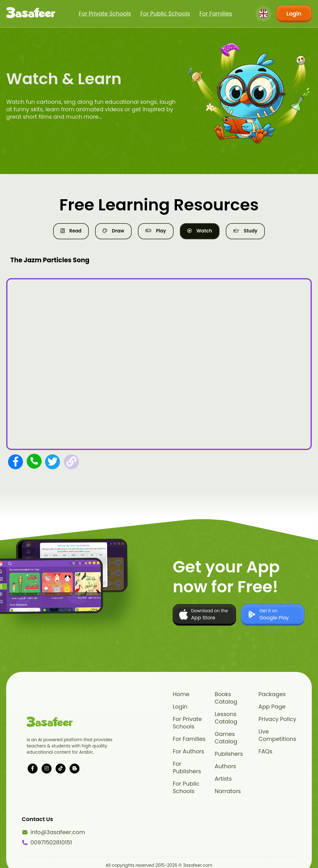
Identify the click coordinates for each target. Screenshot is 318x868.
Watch (200, 231)
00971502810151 (46, 843)
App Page (272, 707)
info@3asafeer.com (46, 832)
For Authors (188, 751)
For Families (216, 14)
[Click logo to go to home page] (31, 14)
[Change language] (263, 14)
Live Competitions (277, 735)
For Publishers (187, 768)
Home (181, 694)
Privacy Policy (277, 719)
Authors (225, 766)
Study (245, 231)
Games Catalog (226, 738)
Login (294, 14)
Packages (272, 694)
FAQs (265, 751)
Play (156, 231)
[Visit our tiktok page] (61, 769)
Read (71, 231)
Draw (113, 231)
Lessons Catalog (226, 718)
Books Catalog (226, 698)
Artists (223, 779)
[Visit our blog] (75, 769)
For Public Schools (165, 14)
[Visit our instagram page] (47, 769)
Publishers (229, 754)
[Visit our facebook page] (33, 769)
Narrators (228, 791)
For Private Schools (105, 14)
